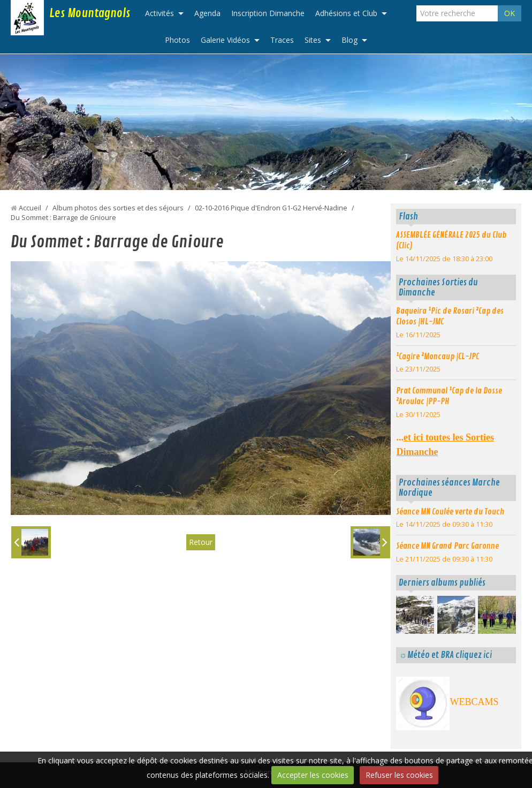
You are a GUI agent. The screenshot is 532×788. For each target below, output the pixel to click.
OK (510, 13)
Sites (313, 40)
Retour (201, 542)
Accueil (30, 208)
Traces (282, 40)
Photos (177, 40)
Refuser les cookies (399, 775)
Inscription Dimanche (268, 13)
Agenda (207, 13)
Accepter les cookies (313, 775)
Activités (159, 13)
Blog (349, 40)
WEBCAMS (474, 702)
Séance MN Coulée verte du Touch (450, 512)
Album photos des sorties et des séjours (118, 208)
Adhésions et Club (346, 13)
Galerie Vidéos (225, 40)
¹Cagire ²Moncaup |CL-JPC (438, 357)
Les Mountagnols (90, 13)
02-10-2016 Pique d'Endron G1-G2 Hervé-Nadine (271, 208)
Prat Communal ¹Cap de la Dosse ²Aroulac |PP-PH (449, 396)
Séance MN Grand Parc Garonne (447, 546)
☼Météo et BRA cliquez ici (445, 655)
